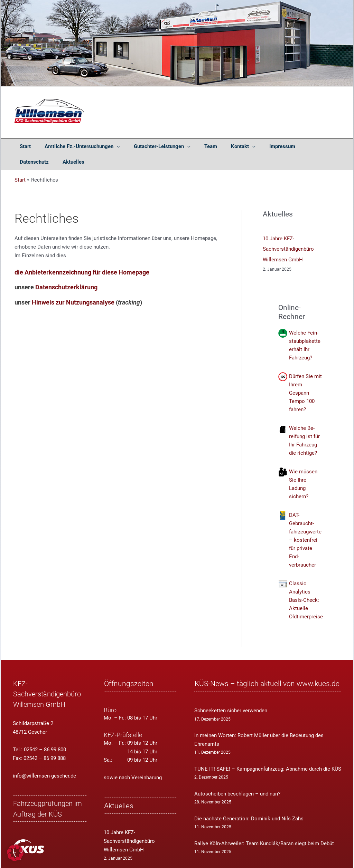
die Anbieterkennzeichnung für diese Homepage (82, 257)
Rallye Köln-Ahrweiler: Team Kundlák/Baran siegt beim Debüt (264, 826)
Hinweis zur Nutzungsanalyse (73, 286)
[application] (107, 147)
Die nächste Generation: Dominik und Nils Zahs (249, 801)
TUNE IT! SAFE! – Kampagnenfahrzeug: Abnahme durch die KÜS (268, 751)
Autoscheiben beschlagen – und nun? (237, 776)
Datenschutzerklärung (66, 272)
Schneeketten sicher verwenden (231, 693)
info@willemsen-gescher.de (44, 758)
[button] (15, 853)
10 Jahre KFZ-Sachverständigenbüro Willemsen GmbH (288, 233)
